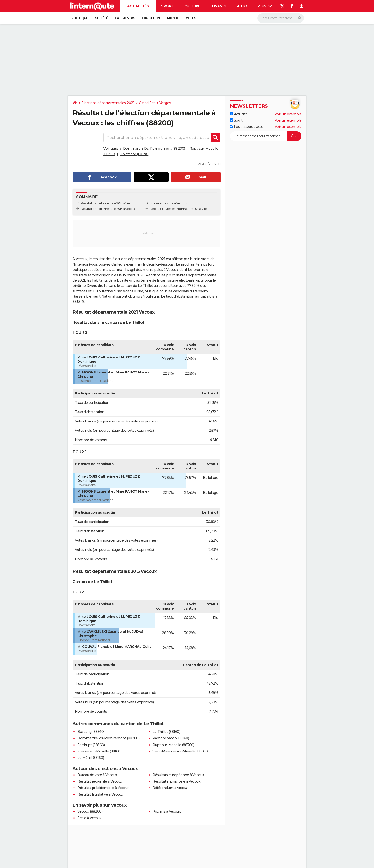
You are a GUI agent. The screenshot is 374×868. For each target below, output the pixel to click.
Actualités (138, 6)
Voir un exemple (288, 114)
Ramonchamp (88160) (171, 738)
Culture (192, 6)
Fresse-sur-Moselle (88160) (99, 751)
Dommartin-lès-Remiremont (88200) (154, 149)
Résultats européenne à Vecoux (178, 775)
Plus (265, 6)
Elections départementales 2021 (108, 103)
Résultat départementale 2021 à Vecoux (108, 203)
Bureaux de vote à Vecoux (169, 203)
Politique (80, 18)
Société (102, 18)
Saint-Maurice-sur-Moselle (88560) (180, 751)
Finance (219, 6)
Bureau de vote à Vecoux (97, 775)
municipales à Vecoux (160, 270)
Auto (242, 6)
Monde (173, 18)
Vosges (165, 103)
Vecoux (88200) (90, 811)
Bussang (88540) (91, 732)
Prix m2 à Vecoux (166, 811)
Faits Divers (125, 18)
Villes (191, 18)
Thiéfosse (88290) (135, 154)
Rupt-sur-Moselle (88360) (173, 745)
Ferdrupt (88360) (91, 745)
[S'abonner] (266, 136)
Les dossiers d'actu (247, 127)
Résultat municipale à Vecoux (176, 781)
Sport (167, 6)
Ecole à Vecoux (89, 818)
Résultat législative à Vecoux (100, 794)
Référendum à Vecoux (171, 788)
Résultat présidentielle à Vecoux (103, 788)
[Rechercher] (281, 18)
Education (151, 18)
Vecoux (156, 209)
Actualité (239, 114)
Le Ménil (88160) (91, 758)
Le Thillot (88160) (166, 732)
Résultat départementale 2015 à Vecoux (108, 209)
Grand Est (147, 103)
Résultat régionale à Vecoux (100, 781)
